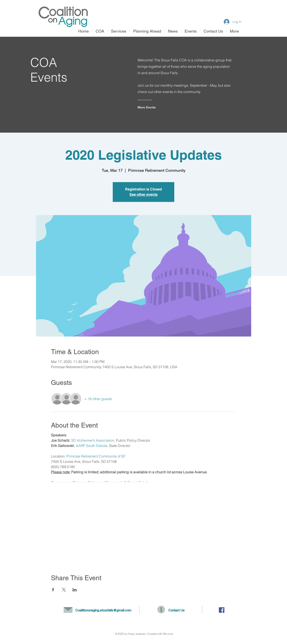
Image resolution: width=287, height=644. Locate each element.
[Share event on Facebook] (53, 590)
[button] (119, 30)
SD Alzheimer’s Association (93, 440)
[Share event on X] (64, 590)
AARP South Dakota (92, 446)
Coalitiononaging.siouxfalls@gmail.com (103, 610)
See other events (143, 195)
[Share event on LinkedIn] (75, 590)
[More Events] (155, 107)
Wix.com (168, 634)
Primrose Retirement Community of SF (96, 456)
